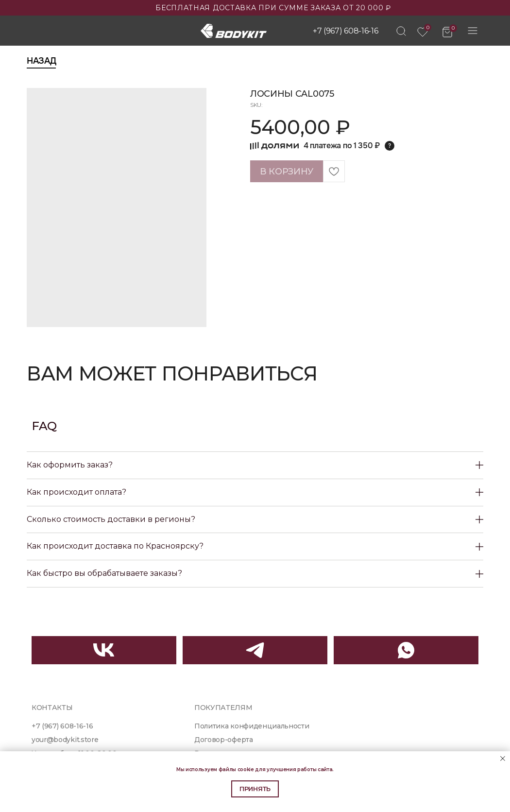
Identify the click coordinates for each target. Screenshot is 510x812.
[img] (401, 31)
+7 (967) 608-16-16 (345, 31)
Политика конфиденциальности (252, 726)
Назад (41, 61)
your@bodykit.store (65, 740)
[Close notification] (503, 759)
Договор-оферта (224, 740)
